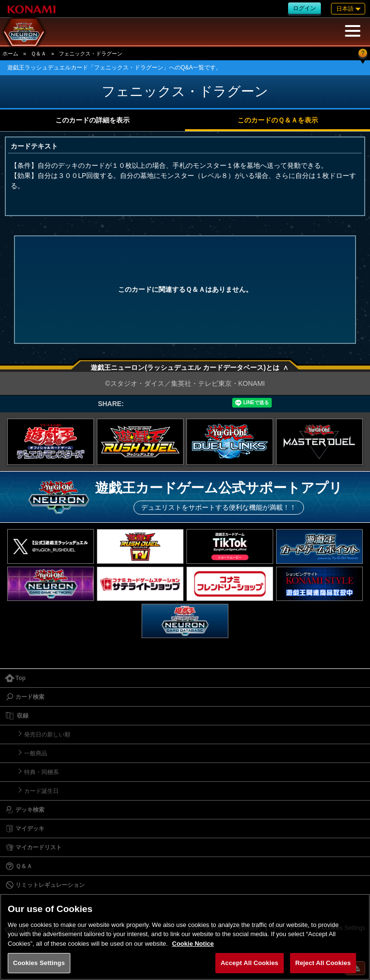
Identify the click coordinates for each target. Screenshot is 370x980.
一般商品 (36, 753)
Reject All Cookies (323, 963)
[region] (185, 937)
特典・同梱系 (41, 772)
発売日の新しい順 (47, 735)
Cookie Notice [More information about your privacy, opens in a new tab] (193, 944)
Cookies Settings (39, 963)
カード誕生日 (41, 791)
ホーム (10, 54)
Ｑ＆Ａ (39, 54)
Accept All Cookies (250, 963)
